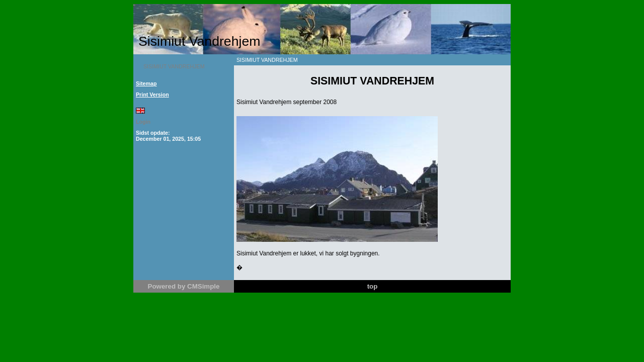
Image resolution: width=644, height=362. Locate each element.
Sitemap (146, 83)
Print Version (152, 95)
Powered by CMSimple (184, 286)
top (373, 286)
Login (143, 122)
